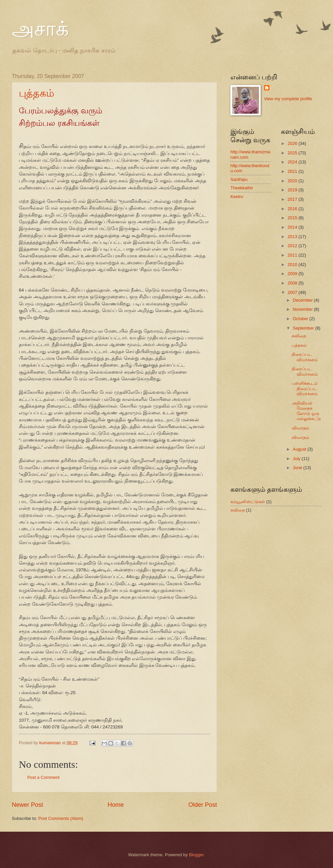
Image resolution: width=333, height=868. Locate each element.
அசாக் (40, 29)
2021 (293, 171)
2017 (293, 199)
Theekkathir (242, 188)
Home (116, 805)
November (303, 309)
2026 (293, 143)
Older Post (203, 805)
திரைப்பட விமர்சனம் (305, 357)
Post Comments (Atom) (61, 818)
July (297, 459)
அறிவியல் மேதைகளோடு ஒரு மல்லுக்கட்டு (306, 411)
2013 (293, 237)
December (303, 300)
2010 (293, 265)
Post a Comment (43, 777)
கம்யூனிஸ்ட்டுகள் (248, 502)
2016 (293, 209)
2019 (293, 190)
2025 (293, 153)
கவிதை (299, 336)
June (298, 468)
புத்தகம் (36, 93)
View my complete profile (288, 99)
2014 (293, 227)
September (304, 328)
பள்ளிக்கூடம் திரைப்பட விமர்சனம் (305, 388)
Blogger (196, 855)
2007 (293, 292)
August (300, 449)
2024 (293, 162)
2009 (293, 274)
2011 (293, 255)
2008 (293, 283)
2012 (293, 246)
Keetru (237, 197)
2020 (293, 181)
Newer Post (27, 805)
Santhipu (239, 179)
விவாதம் (300, 428)
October (301, 319)
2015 (293, 218)
